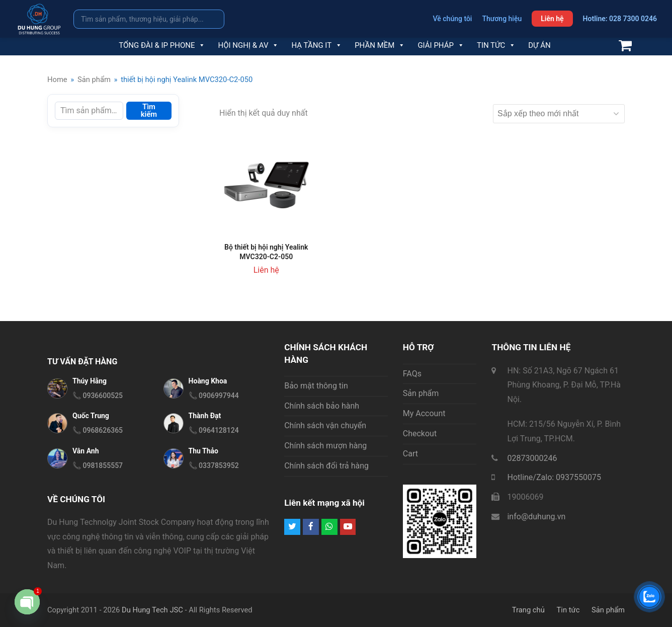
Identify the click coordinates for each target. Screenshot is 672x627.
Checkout (420, 434)
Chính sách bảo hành (322, 406)
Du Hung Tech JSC (152, 610)
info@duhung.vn (536, 517)
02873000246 (532, 458)
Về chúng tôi (453, 19)
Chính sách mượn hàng (325, 446)
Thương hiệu (502, 19)
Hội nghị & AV (248, 45)
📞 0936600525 (98, 396)
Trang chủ (528, 610)
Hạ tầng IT (317, 45)
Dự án (539, 45)
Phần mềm (380, 45)
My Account (424, 413)
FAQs (412, 374)
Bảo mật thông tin (316, 386)
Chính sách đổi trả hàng (326, 466)
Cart (410, 454)
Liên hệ (552, 19)
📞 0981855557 (98, 465)
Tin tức (496, 45)
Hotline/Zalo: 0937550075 (554, 477)
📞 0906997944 (214, 396)
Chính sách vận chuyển (325, 425)
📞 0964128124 (214, 430)
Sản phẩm (421, 393)
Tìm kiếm (149, 110)
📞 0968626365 (98, 430)
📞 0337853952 (214, 465)
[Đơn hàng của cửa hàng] (559, 114)
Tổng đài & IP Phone (162, 45)
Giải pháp (441, 45)
